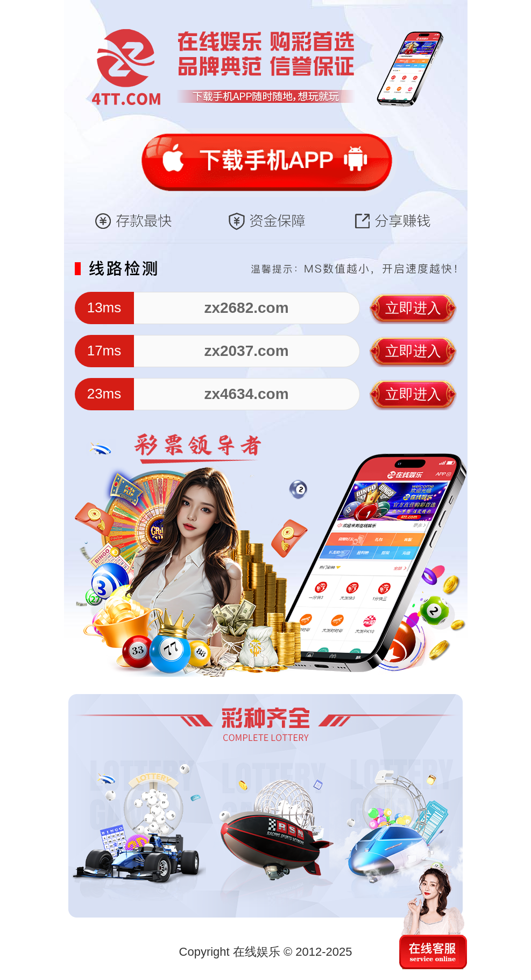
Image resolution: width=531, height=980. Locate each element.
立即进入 (413, 308)
